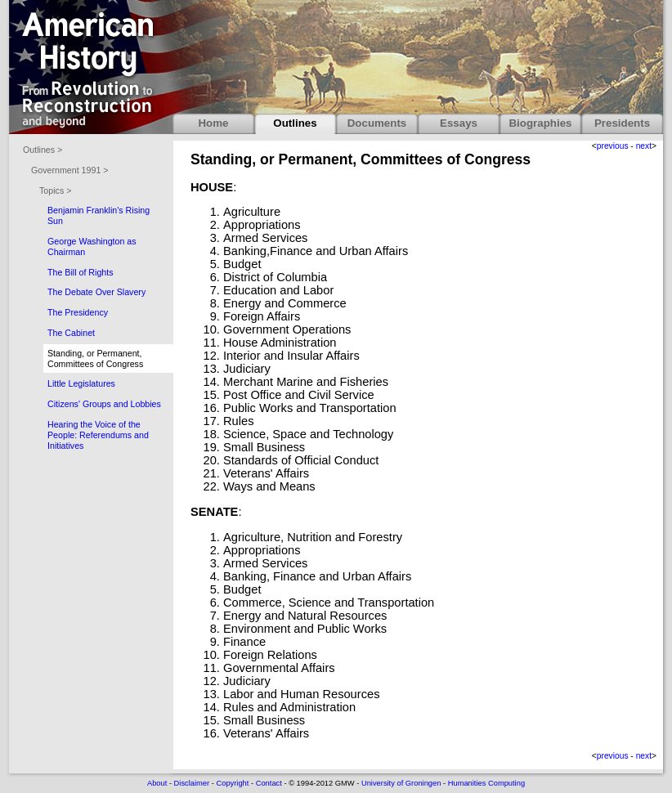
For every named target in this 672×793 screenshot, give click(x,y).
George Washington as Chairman (92, 246)
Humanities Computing (486, 783)
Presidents (622, 123)
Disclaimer (192, 783)
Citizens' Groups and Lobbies (104, 404)
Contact (269, 783)
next (644, 146)
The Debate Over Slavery (96, 292)
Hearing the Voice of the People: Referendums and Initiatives (98, 435)
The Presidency (78, 312)
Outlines (295, 123)
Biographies (540, 123)
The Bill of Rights (81, 272)
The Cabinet (71, 333)
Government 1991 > (70, 170)
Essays (459, 123)
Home (213, 123)
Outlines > (43, 150)
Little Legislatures (81, 383)
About (157, 783)
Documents (377, 123)
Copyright (232, 783)
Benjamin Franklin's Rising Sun (99, 215)
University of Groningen (401, 783)
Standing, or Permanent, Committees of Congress (95, 358)
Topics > (55, 190)
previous (613, 146)
